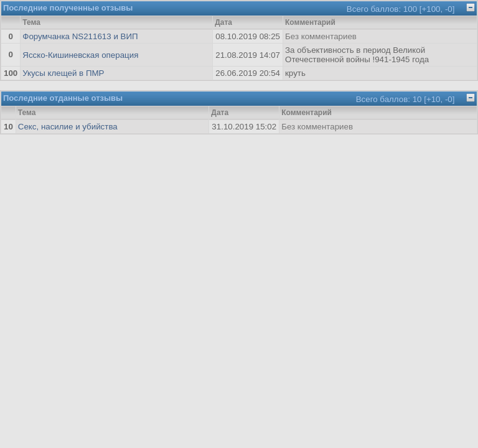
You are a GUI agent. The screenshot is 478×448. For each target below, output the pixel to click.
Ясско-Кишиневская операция (80, 55)
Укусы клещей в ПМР (63, 73)
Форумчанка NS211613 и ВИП (80, 36)
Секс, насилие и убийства (68, 127)
